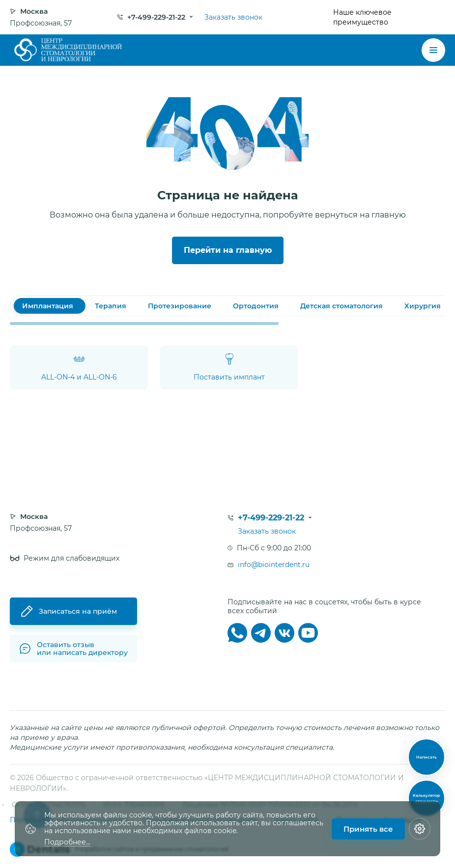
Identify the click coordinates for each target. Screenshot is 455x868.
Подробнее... (67, 842)
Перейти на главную (228, 250)
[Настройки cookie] (420, 829)
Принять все (368, 829)
